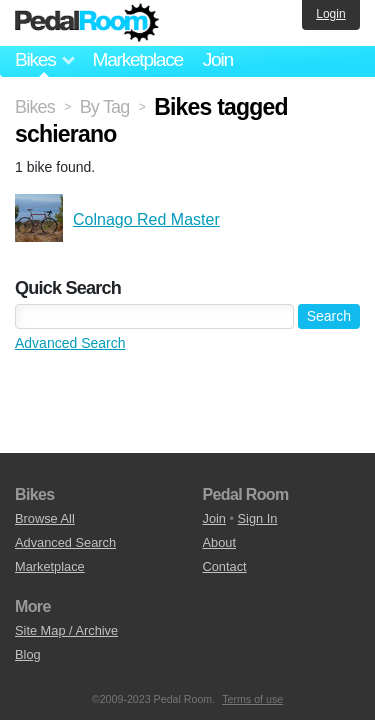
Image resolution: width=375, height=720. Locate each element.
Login (330, 14)
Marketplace (137, 59)
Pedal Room (87, 23)
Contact (225, 566)
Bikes (35, 107)
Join (218, 59)
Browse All (45, 518)
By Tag (105, 107)
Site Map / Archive (66, 630)
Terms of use (252, 699)
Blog (28, 654)
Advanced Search (70, 343)
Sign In (258, 518)
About (219, 542)
